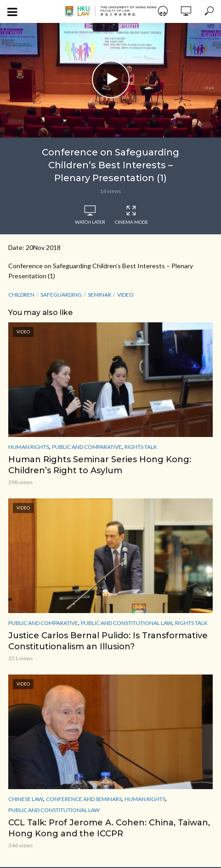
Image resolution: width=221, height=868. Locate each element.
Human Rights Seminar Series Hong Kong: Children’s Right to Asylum (100, 465)
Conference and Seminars (84, 799)
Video (125, 295)
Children (21, 295)
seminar (99, 295)
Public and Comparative (87, 447)
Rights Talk (141, 447)
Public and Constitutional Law (127, 623)
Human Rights (29, 447)
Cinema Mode (131, 215)
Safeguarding (61, 295)
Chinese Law (26, 799)
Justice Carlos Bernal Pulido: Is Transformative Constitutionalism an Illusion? (108, 641)
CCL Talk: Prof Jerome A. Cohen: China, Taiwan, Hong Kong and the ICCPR (109, 828)
